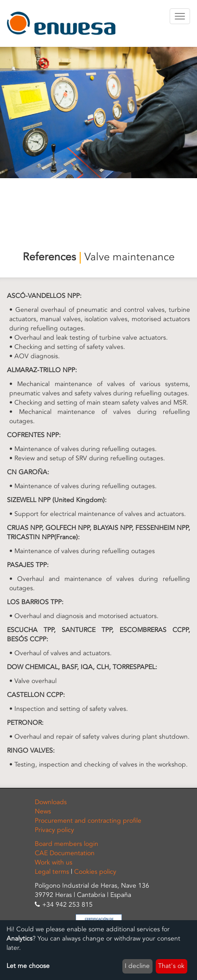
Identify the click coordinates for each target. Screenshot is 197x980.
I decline (137, 966)
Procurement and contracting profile (88, 821)
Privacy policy (54, 830)
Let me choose (28, 966)
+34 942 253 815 (67, 905)
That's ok (171, 966)
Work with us (54, 862)
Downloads (51, 802)
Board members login (67, 844)
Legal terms (52, 872)
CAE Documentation (65, 853)
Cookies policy (95, 872)
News (43, 811)
